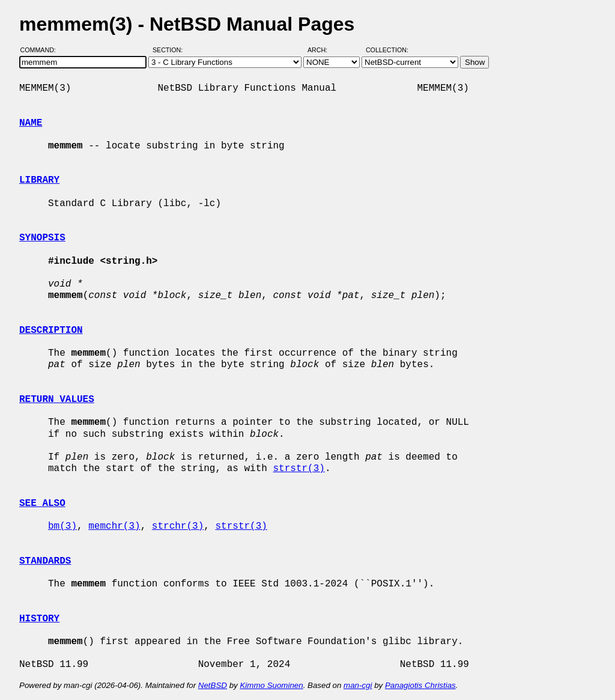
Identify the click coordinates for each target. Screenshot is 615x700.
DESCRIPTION (51, 330)
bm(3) (62, 526)
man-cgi (358, 685)
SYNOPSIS (42, 238)
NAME (31, 123)
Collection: (387, 50)
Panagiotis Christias (420, 685)
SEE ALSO (42, 504)
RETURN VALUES (57, 400)
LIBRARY (39, 180)
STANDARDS (45, 561)
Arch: (323, 50)
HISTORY (39, 619)
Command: (42, 50)
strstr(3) (298, 469)
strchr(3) (178, 526)
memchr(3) (114, 526)
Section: (170, 50)
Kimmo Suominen (271, 685)
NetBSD (213, 685)
